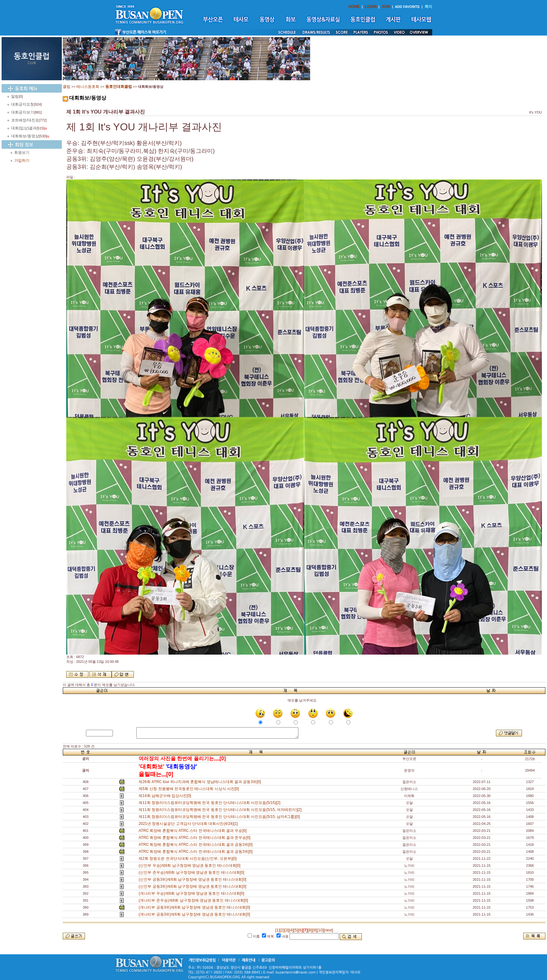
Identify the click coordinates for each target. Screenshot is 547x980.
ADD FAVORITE (407, 7)
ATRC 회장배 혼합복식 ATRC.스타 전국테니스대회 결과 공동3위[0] (197, 845)
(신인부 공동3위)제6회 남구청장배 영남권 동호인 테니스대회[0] (193, 879)
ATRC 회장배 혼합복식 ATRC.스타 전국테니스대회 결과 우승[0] (194, 831)
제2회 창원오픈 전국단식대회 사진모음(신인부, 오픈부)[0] (189, 859)
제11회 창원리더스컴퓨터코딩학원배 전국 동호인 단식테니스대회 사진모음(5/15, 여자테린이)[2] (221, 810)
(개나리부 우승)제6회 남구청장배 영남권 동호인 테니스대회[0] (192, 893)
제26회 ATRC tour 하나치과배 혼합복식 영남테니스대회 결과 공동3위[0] (201, 782)
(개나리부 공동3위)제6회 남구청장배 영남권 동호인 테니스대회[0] (195, 907)
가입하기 (22, 160)
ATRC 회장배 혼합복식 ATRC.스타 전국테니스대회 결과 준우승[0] (195, 838)
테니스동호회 (88, 87)
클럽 (67, 87)
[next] (328, 930)
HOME (354, 7)
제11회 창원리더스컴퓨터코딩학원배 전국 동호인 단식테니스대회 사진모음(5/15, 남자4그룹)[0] (220, 817)
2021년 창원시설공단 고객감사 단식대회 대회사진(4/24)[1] (189, 824)
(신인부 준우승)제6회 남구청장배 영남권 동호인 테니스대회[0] (192, 872)
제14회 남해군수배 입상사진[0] (166, 796)
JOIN (386, 7)
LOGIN (371, 7)
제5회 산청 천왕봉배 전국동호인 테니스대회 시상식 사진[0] (190, 789)
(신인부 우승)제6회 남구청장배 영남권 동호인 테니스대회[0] (190, 866)
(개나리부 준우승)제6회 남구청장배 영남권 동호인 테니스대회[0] (194, 900)
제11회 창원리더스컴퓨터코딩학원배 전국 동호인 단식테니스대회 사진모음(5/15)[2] (210, 803)
